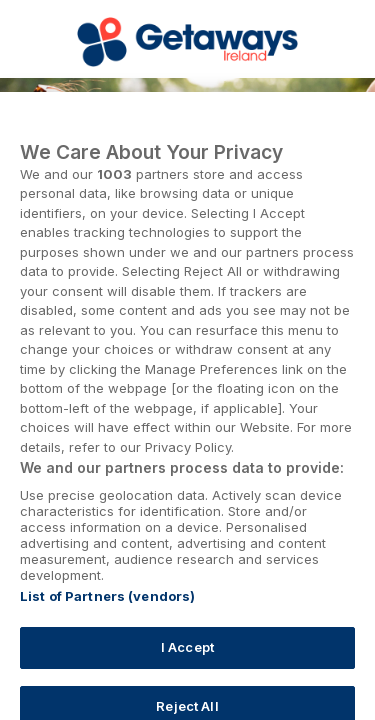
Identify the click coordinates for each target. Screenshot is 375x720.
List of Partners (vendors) (107, 606)
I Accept (187, 657)
